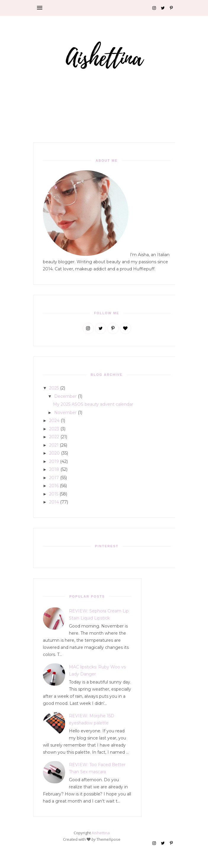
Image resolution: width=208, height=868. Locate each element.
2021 (54, 445)
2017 (54, 478)
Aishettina (101, 833)
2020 (54, 453)
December (65, 396)
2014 (54, 502)
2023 (54, 429)
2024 (54, 421)
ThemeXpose (108, 839)
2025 (54, 388)
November (65, 413)
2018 (54, 469)
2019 (54, 461)
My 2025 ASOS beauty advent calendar (93, 404)
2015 (54, 494)
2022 (54, 437)
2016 (54, 486)
